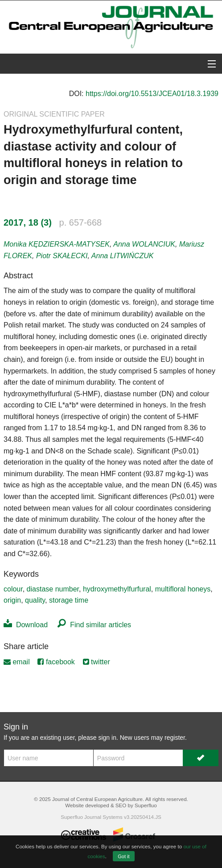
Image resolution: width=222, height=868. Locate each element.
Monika (57, 244)
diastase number (53, 589)
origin (12, 600)
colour (13, 589)
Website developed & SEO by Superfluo (111, 805)
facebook (56, 662)
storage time (69, 600)
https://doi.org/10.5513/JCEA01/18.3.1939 (152, 94)
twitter (97, 662)
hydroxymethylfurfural (117, 589)
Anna (144, 244)
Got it (123, 856)
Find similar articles (94, 625)
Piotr (62, 256)
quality (35, 600)
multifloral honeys (183, 589)
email (17, 662)
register (175, 738)
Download (26, 625)
